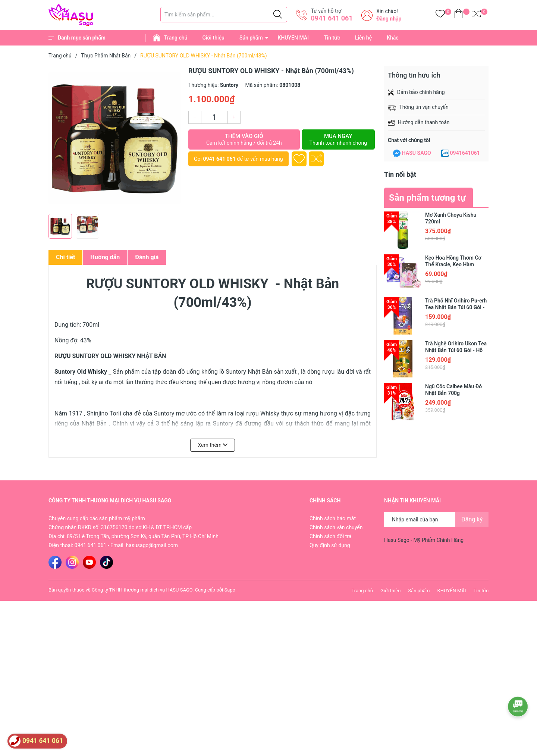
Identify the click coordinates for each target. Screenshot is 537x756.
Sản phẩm (251, 38)
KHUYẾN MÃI (293, 38)
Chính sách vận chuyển (336, 527)
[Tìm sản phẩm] (224, 15)
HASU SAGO (417, 153)
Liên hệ (363, 38)
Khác (392, 38)
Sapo (230, 590)
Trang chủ (176, 38)
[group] (115, 138)
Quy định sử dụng (330, 545)
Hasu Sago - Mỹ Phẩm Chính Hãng (424, 540)
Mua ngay (338, 139)
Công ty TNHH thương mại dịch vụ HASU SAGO (142, 590)
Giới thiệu (213, 38)
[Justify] (278, 15)
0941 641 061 (332, 18)
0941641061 (465, 153)
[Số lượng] (214, 117)
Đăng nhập (389, 19)
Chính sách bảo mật (333, 518)
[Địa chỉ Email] (436, 520)
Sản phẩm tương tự (427, 198)
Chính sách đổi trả (330, 536)
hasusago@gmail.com (152, 545)
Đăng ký (472, 519)
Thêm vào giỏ (244, 139)
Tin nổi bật (400, 174)
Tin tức (332, 38)
